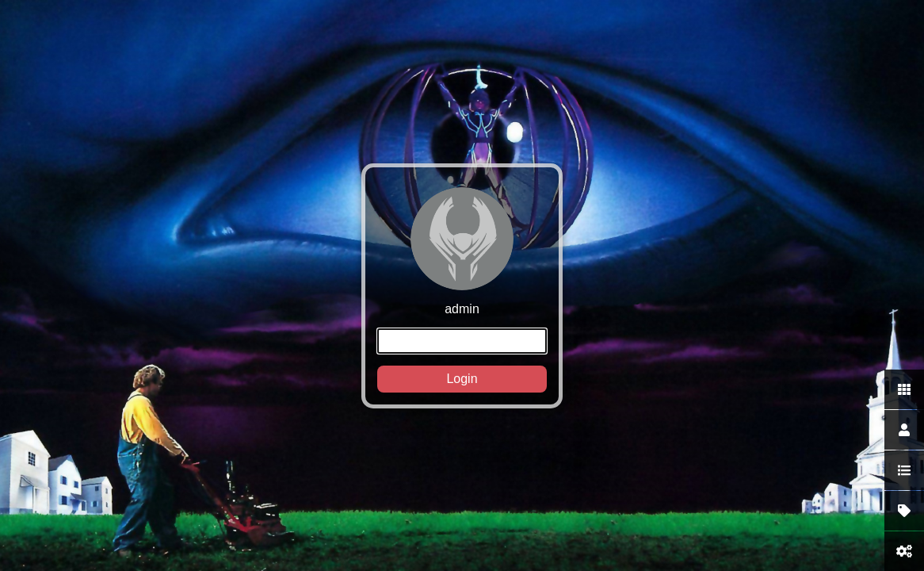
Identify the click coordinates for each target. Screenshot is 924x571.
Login (462, 379)
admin (462, 290)
